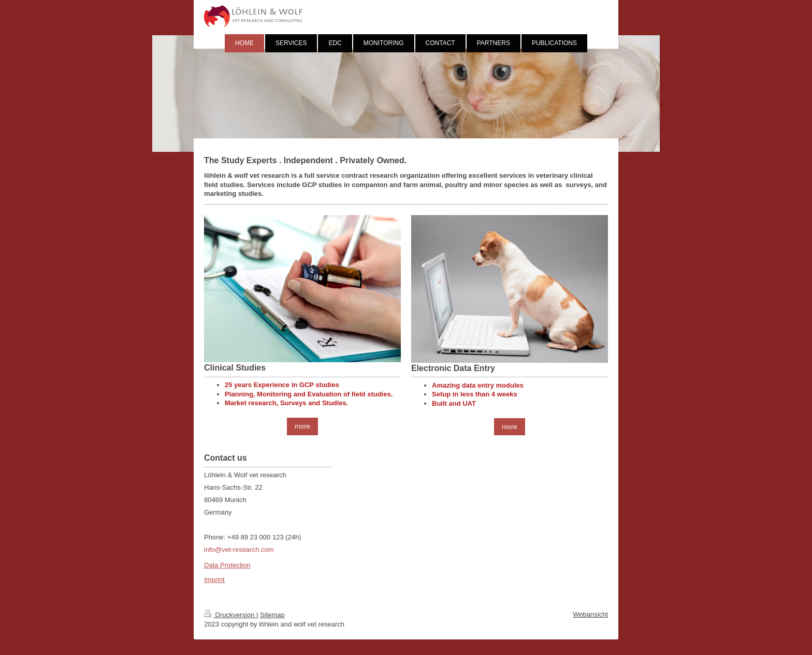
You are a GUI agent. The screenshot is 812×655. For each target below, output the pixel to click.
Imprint (214, 580)
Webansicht (590, 614)
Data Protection (227, 565)
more (302, 426)
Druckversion (230, 615)
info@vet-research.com (239, 550)
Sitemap (272, 615)
